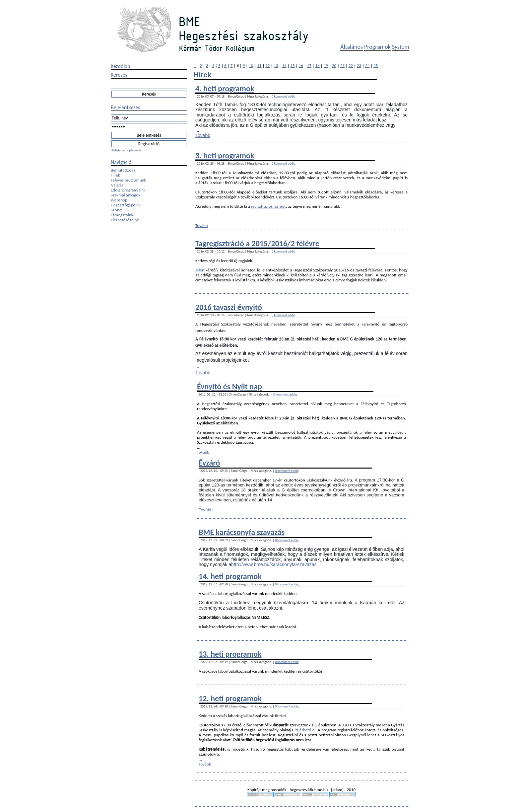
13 (276, 66)
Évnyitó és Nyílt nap (229, 386)
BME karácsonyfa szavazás (242, 532)
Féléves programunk (128, 180)
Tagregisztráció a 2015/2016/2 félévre (257, 243)
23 (359, 66)
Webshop (119, 200)
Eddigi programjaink (128, 190)
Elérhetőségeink (125, 220)
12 (267, 66)
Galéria (117, 185)
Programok (377, 47)
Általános (352, 47)
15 (293, 66)
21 (342, 66)
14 (284, 66)
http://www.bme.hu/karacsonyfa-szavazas (274, 564)
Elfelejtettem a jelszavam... (127, 150)
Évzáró (209, 463)
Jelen (200, 270)
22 (351, 66)
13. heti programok (230, 654)
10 (251, 66)
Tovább (203, 135)
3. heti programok (225, 155)
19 (326, 66)
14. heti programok (230, 576)
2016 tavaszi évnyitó (229, 307)
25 (376, 66)
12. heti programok (230, 698)
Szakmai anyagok (126, 195)
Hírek (115, 175)
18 (318, 66)
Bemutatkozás (123, 170)
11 (259, 66)
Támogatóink (122, 215)
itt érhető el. (305, 730)
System (401, 47)
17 (309, 66)
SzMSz (116, 210)
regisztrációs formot (268, 206)
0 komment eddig (283, 96)
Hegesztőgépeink (126, 205)
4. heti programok (225, 88)
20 (334, 66)
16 (301, 66)
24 (367, 66)
